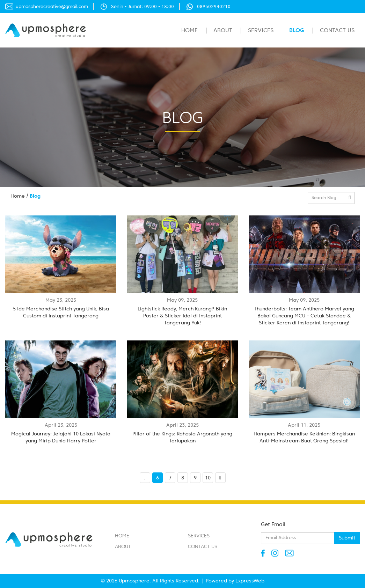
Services (261, 31)
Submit (347, 538)
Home (189, 31)
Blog (297, 31)
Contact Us (337, 31)
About (223, 31)
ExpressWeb (250, 581)
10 (208, 478)
